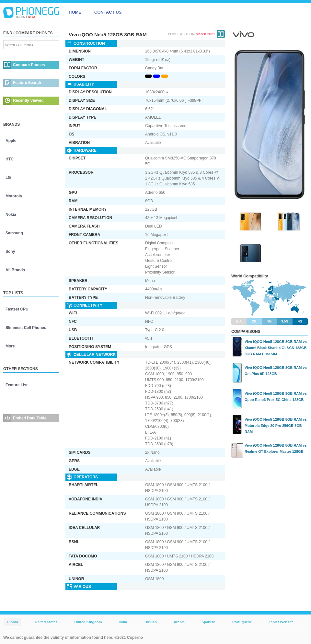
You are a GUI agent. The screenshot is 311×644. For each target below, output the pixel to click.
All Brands (15, 270)
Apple (11, 141)
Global (12, 622)
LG (8, 178)
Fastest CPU (17, 309)
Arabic (179, 622)
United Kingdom (88, 622)
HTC (10, 159)
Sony (10, 252)
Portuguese (242, 622)
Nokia (11, 215)
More (10, 346)
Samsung (14, 233)
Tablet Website (281, 622)
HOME (75, 12)
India (123, 622)
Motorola (14, 196)
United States (46, 622)
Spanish (208, 622)
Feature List (17, 385)
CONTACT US (108, 12)
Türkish (150, 622)
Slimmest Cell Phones (26, 328)
